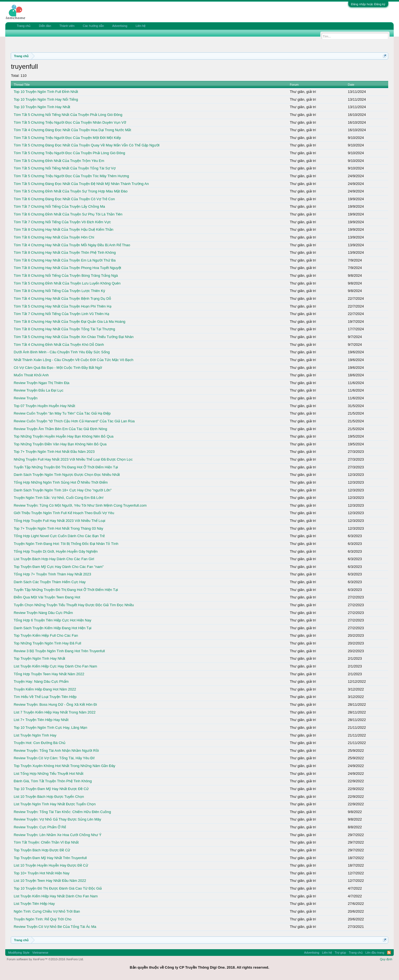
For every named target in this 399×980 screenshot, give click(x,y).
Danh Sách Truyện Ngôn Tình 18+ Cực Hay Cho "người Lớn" (62, 490)
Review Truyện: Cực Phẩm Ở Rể (40, 827)
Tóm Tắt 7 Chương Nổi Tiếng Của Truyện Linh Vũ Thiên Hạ (61, 314)
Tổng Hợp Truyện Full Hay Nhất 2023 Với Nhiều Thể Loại (59, 521)
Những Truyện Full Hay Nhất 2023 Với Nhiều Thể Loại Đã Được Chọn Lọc (73, 459)
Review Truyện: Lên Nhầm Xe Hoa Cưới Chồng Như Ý (57, 835)
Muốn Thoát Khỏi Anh (31, 375)
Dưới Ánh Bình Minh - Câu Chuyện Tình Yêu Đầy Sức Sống (62, 352)
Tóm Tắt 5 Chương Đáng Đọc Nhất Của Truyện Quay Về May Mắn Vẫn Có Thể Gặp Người (86, 145)
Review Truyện (25, 398)
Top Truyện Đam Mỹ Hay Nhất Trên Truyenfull (50, 858)
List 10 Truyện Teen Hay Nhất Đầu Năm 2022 (50, 881)
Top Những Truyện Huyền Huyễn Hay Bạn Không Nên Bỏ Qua (63, 436)
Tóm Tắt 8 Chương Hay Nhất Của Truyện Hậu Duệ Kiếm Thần (63, 229)
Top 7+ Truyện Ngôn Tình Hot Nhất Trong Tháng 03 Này (58, 528)
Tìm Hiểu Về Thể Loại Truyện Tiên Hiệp (45, 697)
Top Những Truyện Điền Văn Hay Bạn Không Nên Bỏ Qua (60, 444)
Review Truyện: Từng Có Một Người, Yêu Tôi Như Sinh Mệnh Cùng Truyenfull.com (80, 505)
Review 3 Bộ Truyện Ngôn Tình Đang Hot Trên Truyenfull (59, 651)
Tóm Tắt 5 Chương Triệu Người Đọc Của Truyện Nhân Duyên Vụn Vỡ (70, 122)
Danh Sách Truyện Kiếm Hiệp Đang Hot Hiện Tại (52, 628)
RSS (389, 953)
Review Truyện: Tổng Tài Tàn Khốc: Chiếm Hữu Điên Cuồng (62, 812)
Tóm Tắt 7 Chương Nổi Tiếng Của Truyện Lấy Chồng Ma (59, 206)
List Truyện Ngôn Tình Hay (35, 735)
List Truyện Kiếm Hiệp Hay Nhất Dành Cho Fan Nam (56, 896)
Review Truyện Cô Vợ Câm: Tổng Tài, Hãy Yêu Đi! (54, 758)
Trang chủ (24, 26)
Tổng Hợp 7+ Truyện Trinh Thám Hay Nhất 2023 (52, 574)
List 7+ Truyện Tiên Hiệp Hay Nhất (41, 720)
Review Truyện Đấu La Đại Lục (38, 390)
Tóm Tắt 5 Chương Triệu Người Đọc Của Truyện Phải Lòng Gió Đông (69, 153)
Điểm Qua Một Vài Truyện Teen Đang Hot (47, 597)
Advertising (120, 26)
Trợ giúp (340, 953)
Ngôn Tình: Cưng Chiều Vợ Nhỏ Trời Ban (47, 911)
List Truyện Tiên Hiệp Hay (34, 904)
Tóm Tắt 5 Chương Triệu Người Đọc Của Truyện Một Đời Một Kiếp (67, 138)
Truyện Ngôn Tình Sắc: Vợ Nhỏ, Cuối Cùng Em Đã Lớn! (58, 498)
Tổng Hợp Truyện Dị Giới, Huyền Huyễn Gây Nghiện (56, 551)
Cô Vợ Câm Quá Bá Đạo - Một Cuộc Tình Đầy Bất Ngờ (58, 368)
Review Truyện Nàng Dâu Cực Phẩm (43, 613)
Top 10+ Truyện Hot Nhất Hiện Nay (41, 873)
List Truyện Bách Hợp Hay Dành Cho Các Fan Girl (54, 559)
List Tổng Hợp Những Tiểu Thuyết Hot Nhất (48, 774)
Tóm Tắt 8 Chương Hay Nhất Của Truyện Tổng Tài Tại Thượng (64, 329)
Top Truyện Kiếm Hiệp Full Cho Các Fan (46, 635)
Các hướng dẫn (93, 26)
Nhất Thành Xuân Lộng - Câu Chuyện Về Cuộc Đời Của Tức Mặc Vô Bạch (73, 360)
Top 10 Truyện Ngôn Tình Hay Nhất (42, 107)
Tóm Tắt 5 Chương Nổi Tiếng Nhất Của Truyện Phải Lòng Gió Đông (68, 115)
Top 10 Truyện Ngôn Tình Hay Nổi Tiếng (46, 99)
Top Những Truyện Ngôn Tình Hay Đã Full (47, 643)
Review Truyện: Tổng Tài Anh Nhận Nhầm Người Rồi (56, 751)
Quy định (386, 959)
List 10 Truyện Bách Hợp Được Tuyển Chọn (49, 797)
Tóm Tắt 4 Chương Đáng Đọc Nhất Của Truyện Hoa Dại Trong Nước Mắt (72, 130)
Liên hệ (140, 26)
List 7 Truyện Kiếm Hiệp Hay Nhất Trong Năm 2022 (54, 712)
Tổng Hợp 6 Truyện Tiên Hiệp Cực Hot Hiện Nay (52, 620)
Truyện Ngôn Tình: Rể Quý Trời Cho (42, 919)
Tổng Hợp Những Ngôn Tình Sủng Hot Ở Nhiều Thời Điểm (61, 482)
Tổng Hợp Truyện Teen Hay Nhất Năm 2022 (49, 674)
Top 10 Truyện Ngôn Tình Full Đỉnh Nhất (46, 92)
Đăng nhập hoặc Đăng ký (368, 4)
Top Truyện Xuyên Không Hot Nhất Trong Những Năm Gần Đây (64, 766)
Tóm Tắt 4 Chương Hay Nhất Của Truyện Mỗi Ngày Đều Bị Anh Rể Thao (72, 245)
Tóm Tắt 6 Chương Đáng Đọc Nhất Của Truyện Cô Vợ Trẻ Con (64, 199)
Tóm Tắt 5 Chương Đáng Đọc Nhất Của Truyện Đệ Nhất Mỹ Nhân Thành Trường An (81, 184)
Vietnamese (40, 953)
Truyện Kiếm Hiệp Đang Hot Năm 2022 (45, 689)
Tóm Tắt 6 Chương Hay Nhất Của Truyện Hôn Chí (54, 237)
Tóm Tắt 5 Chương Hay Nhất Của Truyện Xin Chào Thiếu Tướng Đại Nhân (74, 337)
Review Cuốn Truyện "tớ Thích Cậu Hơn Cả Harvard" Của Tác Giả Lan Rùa (74, 421)
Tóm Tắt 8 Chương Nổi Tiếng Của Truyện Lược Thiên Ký (59, 291)
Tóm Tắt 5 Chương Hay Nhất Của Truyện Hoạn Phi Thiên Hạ (62, 306)
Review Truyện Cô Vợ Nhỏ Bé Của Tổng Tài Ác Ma (55, 927)
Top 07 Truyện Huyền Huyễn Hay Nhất (44, 406)
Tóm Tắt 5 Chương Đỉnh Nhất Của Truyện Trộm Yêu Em (59, 161)
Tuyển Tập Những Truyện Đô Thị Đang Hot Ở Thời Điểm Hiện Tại (66, 467)
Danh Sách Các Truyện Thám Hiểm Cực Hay (50, 582)
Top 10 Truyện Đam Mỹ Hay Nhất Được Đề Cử (51, 789)
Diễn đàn (45, 26)
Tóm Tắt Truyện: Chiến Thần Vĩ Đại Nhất (46, 842)
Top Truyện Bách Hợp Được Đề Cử (42, 850)
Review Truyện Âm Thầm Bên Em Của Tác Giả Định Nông (60, 429)
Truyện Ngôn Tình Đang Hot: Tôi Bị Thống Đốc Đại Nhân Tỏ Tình (66, 544)
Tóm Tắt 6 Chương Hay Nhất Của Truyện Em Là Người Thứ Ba (65, 260)
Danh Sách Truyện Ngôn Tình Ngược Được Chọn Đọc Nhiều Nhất (67, 475)
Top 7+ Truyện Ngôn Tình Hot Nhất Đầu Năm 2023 (54, 452)
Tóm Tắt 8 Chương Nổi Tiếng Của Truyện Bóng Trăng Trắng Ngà (66, 276)
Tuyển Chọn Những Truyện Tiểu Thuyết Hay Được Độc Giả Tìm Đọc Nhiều (74, 605)
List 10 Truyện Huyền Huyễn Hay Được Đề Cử (51, 865)
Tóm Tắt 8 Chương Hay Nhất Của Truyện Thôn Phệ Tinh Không (65, 252)
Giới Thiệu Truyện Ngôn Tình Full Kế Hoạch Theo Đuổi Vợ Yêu (64, 513)
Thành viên (67, 26)
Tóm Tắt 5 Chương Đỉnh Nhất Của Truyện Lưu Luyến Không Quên (67, 283)
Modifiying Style (19, 953)
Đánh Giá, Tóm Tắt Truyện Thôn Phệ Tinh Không (53, 781)
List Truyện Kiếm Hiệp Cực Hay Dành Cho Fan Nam (55, 666)
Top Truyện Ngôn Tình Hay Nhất (39, 658)
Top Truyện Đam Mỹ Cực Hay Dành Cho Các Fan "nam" (59, 567)
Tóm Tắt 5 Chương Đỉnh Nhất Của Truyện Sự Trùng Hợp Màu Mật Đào (71, 191)
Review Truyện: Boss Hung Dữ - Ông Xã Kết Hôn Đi (55, 704)
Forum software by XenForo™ (45, 959)
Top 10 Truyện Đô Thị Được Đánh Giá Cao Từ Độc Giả (58, 888)
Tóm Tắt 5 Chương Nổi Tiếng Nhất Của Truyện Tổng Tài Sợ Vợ (65, 168)
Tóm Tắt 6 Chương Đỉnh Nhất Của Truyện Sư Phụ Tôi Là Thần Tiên (68, 214)
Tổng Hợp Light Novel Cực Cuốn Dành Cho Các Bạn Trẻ (59, 536)
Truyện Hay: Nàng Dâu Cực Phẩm (41, 681)
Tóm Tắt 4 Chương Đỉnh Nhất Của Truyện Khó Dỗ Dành (59, 345)
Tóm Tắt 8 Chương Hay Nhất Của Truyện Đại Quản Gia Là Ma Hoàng (69, 322)
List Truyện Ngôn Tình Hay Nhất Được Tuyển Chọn (55, 804)
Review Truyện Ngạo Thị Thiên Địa (41, 383)
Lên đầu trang (375, 953)
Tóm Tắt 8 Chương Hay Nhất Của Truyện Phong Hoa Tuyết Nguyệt (67, 268)
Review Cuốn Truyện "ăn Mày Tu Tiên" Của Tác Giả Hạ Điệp (62, 413)
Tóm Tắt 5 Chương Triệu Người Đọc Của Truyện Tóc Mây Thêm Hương (71, 176)
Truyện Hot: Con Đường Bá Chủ (39, 743)
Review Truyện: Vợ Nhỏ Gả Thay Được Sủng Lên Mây (57, 819)
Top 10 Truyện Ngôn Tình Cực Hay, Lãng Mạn (50, 728)
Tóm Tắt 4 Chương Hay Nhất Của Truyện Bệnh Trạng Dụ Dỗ (62, 299)
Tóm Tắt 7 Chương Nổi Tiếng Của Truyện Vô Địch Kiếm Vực (62, 222)
